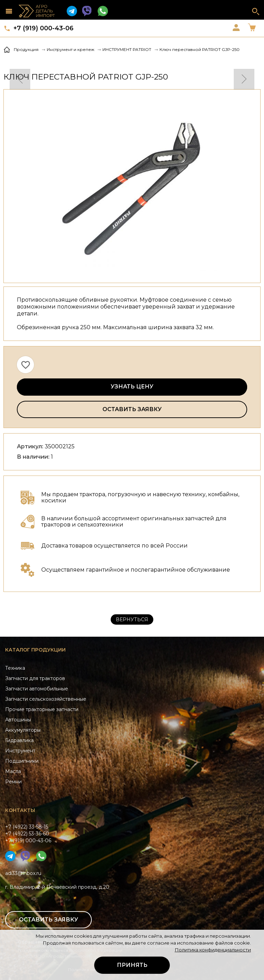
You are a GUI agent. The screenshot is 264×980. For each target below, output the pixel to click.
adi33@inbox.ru (23, 873)
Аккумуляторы (23, 730)
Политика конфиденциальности (213, 950)
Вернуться (132, 619)
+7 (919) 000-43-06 (43, 28)
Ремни (13, 782)
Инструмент (20, 751)
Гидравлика (19, 740)
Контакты (20, 810)
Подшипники (22, 761)
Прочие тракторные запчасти (42, 709)
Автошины (18, 720)
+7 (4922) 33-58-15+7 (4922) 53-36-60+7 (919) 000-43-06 (28, 834)
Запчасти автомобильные (37, 689)
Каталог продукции (35, 650)
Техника (15, 668)
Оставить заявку (132, 409)
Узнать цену (132, 387)
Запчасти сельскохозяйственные (46, 699)
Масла (13, 771)
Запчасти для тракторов (35, 678)
